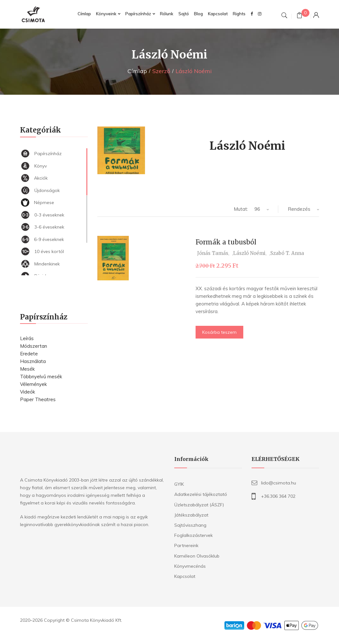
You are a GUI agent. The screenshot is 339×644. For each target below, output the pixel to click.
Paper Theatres (38, 399)
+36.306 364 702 (278, 496)
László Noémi (249, 253)
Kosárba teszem (219, 332)
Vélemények (33, 384)
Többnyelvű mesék (41, 377)
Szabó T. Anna (287, 253)
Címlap (137, 71)
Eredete (29, 354)
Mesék (27, 369)
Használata (33, 361)
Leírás (27, 338)
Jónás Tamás (213, 253)
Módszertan (34, 346)
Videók (28, 392)
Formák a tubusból (226, 242)
